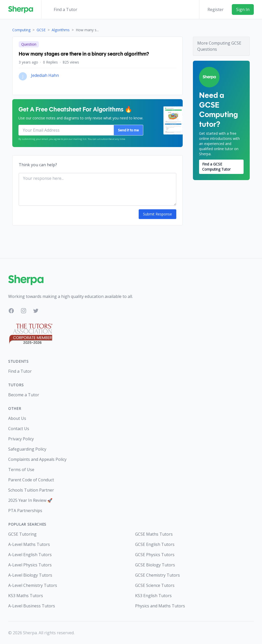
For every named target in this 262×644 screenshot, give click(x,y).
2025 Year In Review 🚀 (30, 500)
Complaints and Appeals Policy (37, 459)
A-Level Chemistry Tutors (33, 585)
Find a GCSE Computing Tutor (216, 167)
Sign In (243, 9)
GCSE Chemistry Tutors (157, 575)
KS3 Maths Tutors (26, 596)
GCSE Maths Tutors (154, 534)
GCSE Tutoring (22, 534)
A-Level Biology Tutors (30, 575)
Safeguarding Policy (27, 449)
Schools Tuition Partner (31, 490)
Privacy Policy (21, 439)
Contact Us (19, 429)
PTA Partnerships (25, 511)
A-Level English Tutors (30, 555)
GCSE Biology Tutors (155, 565)
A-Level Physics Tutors (30, 565)
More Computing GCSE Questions (219, 46)
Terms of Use (21, 470)
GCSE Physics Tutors (155, 555)
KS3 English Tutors (153, 596)
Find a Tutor (65, 9)
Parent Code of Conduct (31, 480)
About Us (17, 418)
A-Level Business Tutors (32, 606)
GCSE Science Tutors (155, 585)
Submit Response (157, 214)
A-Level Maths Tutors (29, 544)
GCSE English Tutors (155, 544)
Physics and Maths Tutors (160, 606)
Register (216, 9)
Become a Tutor (24, 395)
